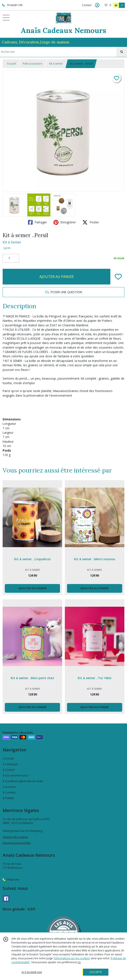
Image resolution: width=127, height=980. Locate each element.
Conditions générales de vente (23, 781)
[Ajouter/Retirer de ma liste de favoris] (118, 277)
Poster (91, 222)
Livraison (9, 787)
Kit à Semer (12, 242)
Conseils (9, 792)
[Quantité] (11, 258)
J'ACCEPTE (96, 972)
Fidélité (8, 798)
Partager (37, 222)
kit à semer (56, 64)
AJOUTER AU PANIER (56, 277)
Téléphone (11, 880)
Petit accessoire (33, 64)
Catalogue (10, 764)
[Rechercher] (122, 52)
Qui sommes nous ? (16, 775)
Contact (87, 5)
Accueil (11, 64)
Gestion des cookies (15, 837)
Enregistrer (65, 222)
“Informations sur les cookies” (72, 958)
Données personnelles (17, 843)
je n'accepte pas (32, 972)
